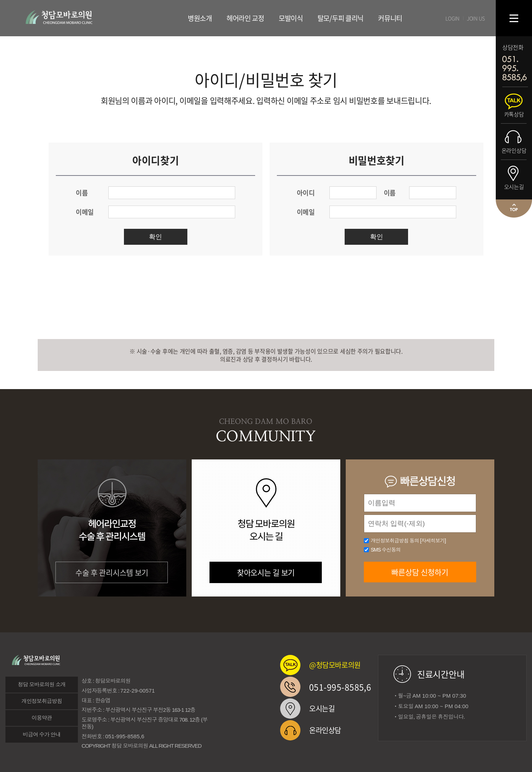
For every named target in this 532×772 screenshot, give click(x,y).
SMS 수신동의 (386, 550)
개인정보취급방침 (42, 701)
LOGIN (452, 18)
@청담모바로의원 (335, 665)
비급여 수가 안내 (42, 734)
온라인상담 (514, 150)
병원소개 (200, 18)
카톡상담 (514, 114)
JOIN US (476, 18)
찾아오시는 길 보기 (266, 572)
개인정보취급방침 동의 (408, 541)
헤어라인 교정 (245, 18)
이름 (82, 193)
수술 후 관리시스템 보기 (112, 572)
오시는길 (514, 187)
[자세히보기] (433, 541)
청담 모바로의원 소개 (42, 684)
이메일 (85, 212)
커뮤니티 (390, 18)
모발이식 (291, 18)
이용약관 (42, 718)
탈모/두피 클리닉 (340, 18)
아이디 (306, 193)
